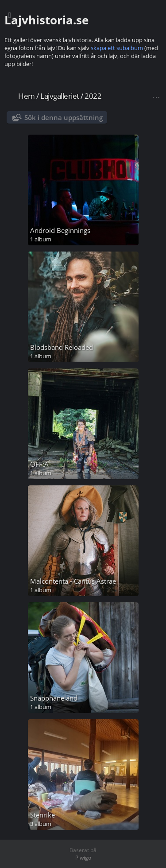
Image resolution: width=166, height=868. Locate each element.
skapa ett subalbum (117, 48)
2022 (93, 96)
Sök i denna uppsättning (64, 117)
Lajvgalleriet (60, 96)
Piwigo (83, 858)
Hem (27, 96)
